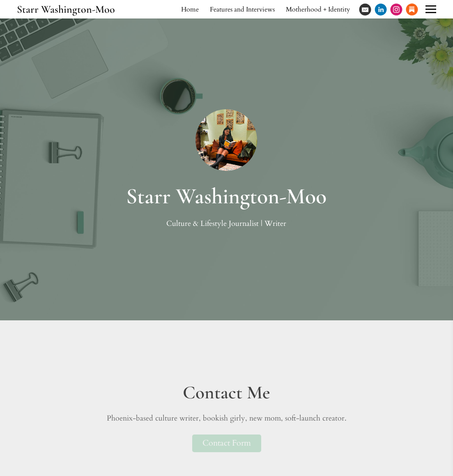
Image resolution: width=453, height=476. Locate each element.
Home (190, 9)
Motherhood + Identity (318, 9)
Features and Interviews (242, 9)
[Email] (365, 9)
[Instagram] (396, 9)
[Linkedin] (381, 9)
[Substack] (412, 9)
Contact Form (227, 443)
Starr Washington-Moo (66, 9)
